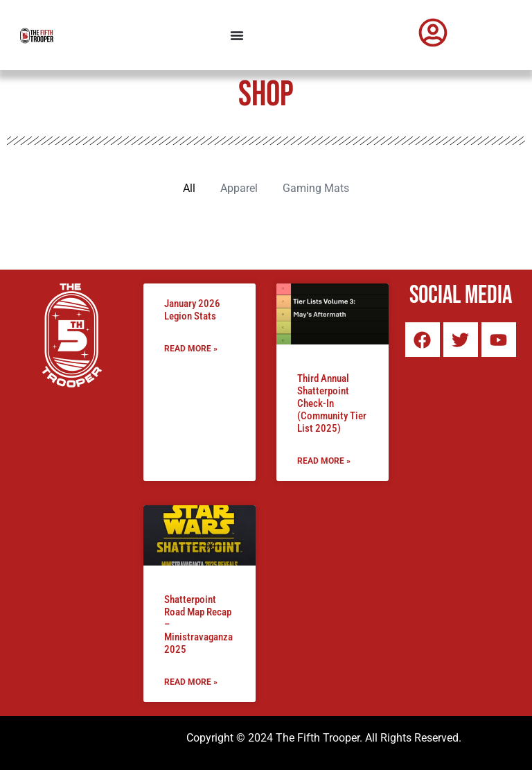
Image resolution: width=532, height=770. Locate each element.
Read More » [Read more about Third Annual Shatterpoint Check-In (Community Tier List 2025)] (324, 461)
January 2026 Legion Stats (192, 310)
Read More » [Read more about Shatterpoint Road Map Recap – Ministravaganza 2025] (191, 682)
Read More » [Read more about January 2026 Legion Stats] (191, 349)
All (189, 188)
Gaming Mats (316, 188)
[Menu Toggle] (237, 35)
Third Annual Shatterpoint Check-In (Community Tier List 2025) (332, 403)
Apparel (239, 188)
